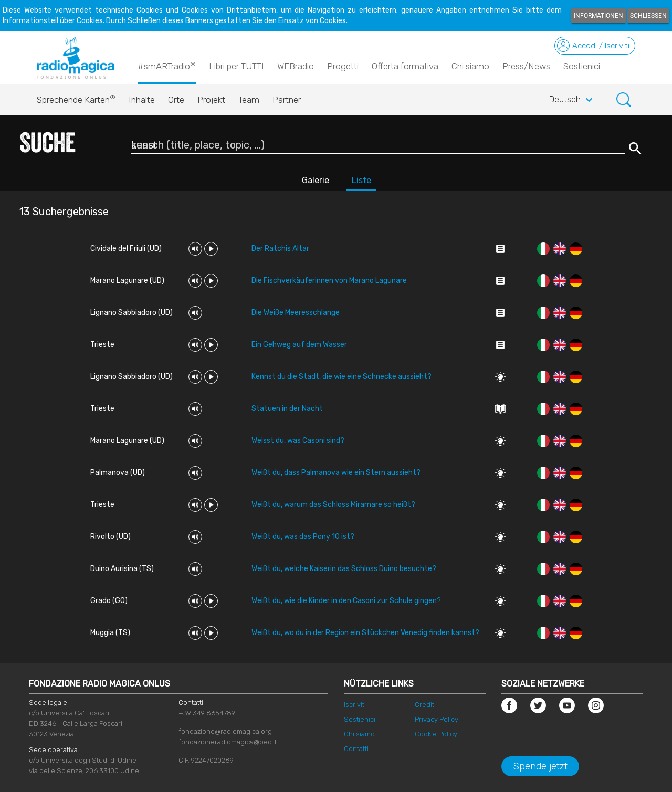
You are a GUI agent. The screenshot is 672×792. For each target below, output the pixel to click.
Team (249, 100)
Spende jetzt (540, 766)
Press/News (526, 66)
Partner (287, 100)
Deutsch (572, 100)
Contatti (356, 749)
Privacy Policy (437, 719)
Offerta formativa (405, 66)
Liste (361, 180)
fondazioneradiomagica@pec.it (228, 742)
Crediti (425, 705)
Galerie (316, 180)
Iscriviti (355, 705)
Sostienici (582, 66)
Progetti (343, 66)
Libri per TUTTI (237, 66)
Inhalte (142, 100)
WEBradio (296, 66)
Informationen (598, 16)
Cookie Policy (436, 734)
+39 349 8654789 (207, 713)
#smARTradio (167, 66)
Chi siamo (470, 66)
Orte (176, 100)
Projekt (211, 100)
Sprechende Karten (76, 97)
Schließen (648, 16)
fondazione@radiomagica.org (225, 731)
